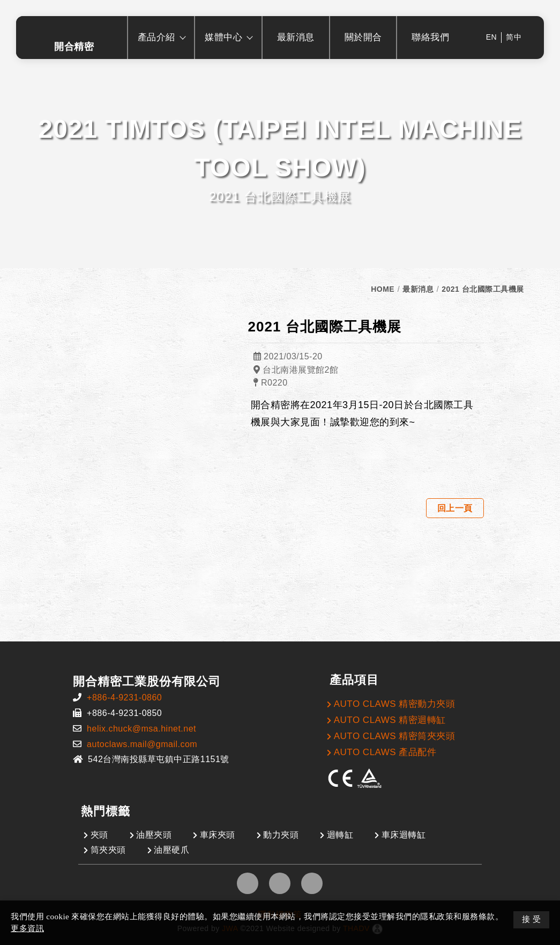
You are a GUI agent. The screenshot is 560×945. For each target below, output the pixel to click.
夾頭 (99, 835)
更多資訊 (27, 928)
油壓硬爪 (171, 850)
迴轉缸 (340, 835)
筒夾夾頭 (108, 850)
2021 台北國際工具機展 (483, 289)
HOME (383, 289)
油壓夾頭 (154, 835)
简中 (514, 37)
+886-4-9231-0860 (124, 697)
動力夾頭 (281, 835)
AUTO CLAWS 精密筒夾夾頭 (395, 736)
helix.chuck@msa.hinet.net (141, 729)
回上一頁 (455, 508)
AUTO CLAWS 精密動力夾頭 (395, 704)
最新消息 (418, 289)
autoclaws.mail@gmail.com (142, 744)
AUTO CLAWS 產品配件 (385, 752)
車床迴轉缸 (404, 835)
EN (491, 37)
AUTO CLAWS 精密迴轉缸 (390, 720)
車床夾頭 (218, 835)
